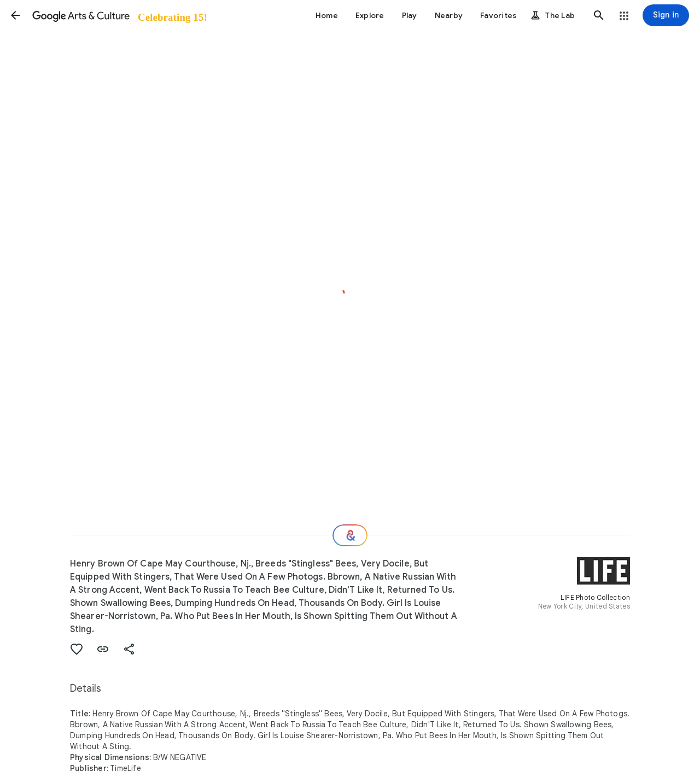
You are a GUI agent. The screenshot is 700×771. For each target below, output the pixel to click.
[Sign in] (666, 15)
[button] (15, 15)
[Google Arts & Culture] (119, 15)
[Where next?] (350, 535)
